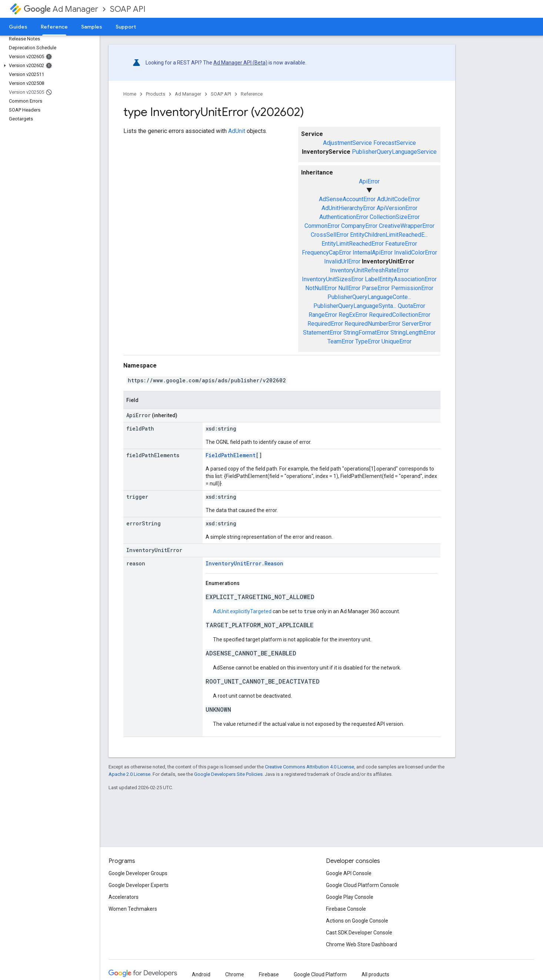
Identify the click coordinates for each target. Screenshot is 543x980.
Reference (252, 94)
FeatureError (401, 244)
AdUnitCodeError (399, 199)
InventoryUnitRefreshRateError (369, 270)
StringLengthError (413, 333)
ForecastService (395, 143)
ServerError (417, 324)
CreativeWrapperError (407, 226)
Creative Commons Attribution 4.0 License (309, 767)
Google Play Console (350, 897)
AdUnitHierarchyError (348, 208)
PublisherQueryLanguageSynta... (355, 306)
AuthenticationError (344, 217)
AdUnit (237, 131)
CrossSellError (330, 235)
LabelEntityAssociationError (401, 279)
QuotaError (412, 306)
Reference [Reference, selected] (54, 27)
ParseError (376, 288)
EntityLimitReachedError (353, 244)
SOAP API (128, 9)
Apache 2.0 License (129, 774)
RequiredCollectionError (400, 315)
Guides (18, 27)
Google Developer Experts (139, 885)
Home (130, 94)
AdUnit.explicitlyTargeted (242, 611)
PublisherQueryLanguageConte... (369, 297)
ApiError (369, 181)
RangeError (323, 315)
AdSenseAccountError (347, 199)
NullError (349, 288)
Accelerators (124, 897)
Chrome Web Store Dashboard (362, 944)
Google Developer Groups (138, 873)
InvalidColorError (416, 253)
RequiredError (325, 324)
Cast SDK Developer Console (359, 933)
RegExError (353, 315)
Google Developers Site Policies (228, 774)
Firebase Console (346, 909)
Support (126, 27)
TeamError (341, 341)
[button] (48, 66)
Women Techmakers (133, 909)
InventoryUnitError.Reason (244, 563)
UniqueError (397, 341)
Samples (92, 27)
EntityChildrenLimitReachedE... (389, 235)
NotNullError (321, 288)
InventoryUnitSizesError (333, 279)
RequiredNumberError (372, 324)
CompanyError (359, 226)
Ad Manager (61, 9)
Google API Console (349, 873)
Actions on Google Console (357, 921)
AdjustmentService (347, 143)
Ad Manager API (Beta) (240, 63)
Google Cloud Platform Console (362, 885)
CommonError (322, 226)
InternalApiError (373, 253)
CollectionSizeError (395, 217)
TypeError (368, 341)
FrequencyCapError (327, 253)
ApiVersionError (397, 208)
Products (156, 94)
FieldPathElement (231, 455)
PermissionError (412, 288)
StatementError (322, 333)
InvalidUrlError (342, 261)
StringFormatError (366, 333)
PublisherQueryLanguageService (394, 152)
